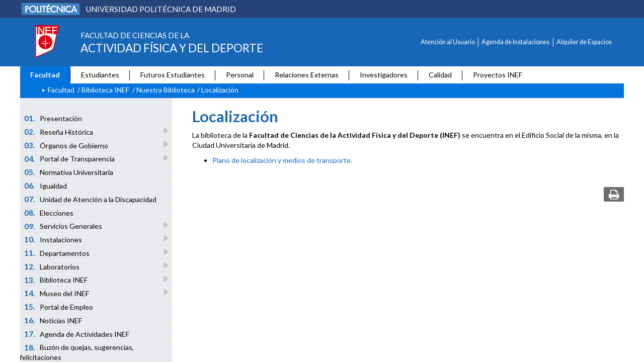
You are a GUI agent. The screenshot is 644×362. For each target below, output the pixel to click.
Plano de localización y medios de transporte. (282, 160)
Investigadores (384, 75)
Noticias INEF (53, 320)
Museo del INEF (57, 293)
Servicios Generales (64, 226)
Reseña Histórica (59, 131)
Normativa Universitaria (69, 172)
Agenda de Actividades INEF (77, 334)
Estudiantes (100, 75)
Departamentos (58, 253)
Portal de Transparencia (70, 159)
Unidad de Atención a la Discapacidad (91, 199)
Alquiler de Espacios (584, 42)
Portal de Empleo (59, 307)
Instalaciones (54, 239)
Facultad (45, 75)
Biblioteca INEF (105, 90)
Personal (240, 75)
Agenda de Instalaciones (515, 42)
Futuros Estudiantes (173, 75)
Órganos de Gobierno (67, 145)
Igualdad (46, 186)
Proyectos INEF (498, 75)
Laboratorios (53, 266)
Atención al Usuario (448, 42)
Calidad (440, 75)
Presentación (53, 118)
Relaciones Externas (307, 75)
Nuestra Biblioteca (166, 90)
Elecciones (49, 213)
